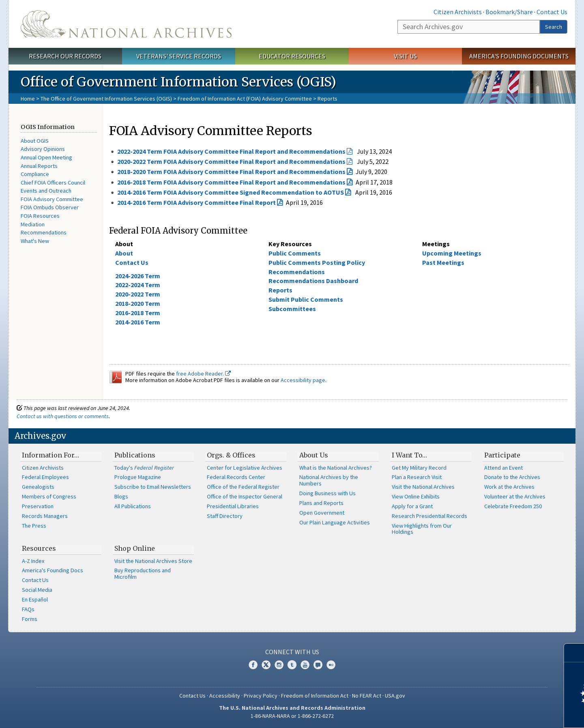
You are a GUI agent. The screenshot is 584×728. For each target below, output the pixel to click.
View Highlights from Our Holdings (422, 529)
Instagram (279, 665)
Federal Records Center (236, 477)
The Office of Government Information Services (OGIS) (106, 99)
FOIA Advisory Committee (52, 199)
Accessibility (225, 696)
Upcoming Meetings (452, 253)
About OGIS (35, 141)
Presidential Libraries (233, 506)
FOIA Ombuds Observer (50, 207)
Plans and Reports (321, 503)
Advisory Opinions (43, 149)
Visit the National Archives (423, 487)
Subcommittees (292, 309)
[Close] (574, 653)
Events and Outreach (46, 191)
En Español (35, 599)
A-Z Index (33, 561)
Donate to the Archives (512, 477)
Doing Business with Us (327, 493)
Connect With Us (292, 652)
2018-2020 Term (138, 303)
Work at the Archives (509, 487)
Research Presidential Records (429, 516)
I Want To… (409, 455)
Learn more (512, 713)
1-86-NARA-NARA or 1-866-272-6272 (292, 716)
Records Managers (45, 516)
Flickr (331, 665)
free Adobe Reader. (203, 374)
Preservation (38, 506)
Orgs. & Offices (231, 455)
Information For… (50, 455)
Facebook (253, 665)
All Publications (133, 506)
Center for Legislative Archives (245, 468)
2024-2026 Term (138, 276)
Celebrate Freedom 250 (513, 506)
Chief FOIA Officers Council (53, 183)
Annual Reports (39, 166)
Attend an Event (503, 468)
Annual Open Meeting (46, 157)
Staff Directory (225, 516)
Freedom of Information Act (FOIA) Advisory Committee (245, 99)
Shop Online (135, 548)
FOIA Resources (40, 216)
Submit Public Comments (306, 299)
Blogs (121, 496)
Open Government (322, 513)
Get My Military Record (419, 468)
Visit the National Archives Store (153, 561)
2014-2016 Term (138, 322)
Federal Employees (45, 477)
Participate (502, 455)
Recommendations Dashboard (313, 281)
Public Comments (295, 253)
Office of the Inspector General (245, 496)
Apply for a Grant (412, 506)
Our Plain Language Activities (335, 522)
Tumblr (292, 665)
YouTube (305, 665)
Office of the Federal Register (243, 487)
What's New (35, 241)
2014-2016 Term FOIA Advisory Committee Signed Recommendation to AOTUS (231, 192)
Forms (30, 619)
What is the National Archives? (336, 468)
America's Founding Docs (53, 570)
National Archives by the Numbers (329, 480)
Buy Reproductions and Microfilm (143, 573)
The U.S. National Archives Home (126, 24)
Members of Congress (49, 496)
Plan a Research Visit (417, 477)
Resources (39, 548)
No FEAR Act (367, 696)
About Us (314, 455)
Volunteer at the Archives (515, 496)
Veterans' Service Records (179, 56)
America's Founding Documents (519, 56)
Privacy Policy (261, 696)
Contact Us (552, 12)
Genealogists (38, 487)
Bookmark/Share (509, 12)
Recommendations (44, 232)
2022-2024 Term (138, 285)
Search (554, 27)
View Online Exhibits (416, 496)
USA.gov (395, 696)
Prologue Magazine (138, 477)
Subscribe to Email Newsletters (153, 487)
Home (28, 99)
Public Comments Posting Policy (317, 262)
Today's (144, 468)
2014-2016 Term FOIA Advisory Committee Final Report (196, 202)
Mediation (33, 224)
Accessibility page (303, 380)
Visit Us (405, 56)
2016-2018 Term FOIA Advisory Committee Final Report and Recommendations (231, 182)
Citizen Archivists (458, 12)
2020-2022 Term (138, 294)
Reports (280, 290)
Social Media (37, 590)
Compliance (35, 174)
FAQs (28, 609)
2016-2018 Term (138, 313)
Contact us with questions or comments (63, 416)
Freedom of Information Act (315, 696)
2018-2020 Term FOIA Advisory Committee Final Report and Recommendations (231, 172)
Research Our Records (65, 56)
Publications (135, 455)
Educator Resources (292, 56)
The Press (34, 526)
